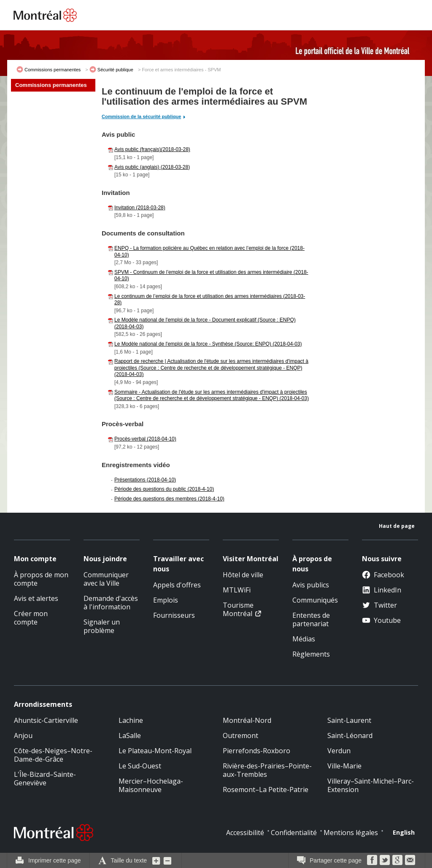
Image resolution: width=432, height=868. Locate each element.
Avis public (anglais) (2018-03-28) (152, 167)
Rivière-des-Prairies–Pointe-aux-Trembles (267, 770)
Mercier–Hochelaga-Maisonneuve (151, 785)
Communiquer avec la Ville (106, 579)
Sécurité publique (115, 70)
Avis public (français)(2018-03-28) (152, 149)
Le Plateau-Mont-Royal (155, 751)
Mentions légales (351, 833)
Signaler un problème (102, 626)
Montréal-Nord (247, 720)
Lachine (131, 720)
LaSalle (130, 736)
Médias (304, 639)
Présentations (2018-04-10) (145, 480)
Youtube (381, 620)
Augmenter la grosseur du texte (157, 860)
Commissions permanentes (53, 70)
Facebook (383, 575)
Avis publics (311, 585)
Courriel (410, 860)
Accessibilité (245, 833)
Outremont (240, 736)
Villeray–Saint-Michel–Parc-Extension (371, 785)
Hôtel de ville (243, 575)
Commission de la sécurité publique (141, 116)
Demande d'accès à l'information (111, 603)
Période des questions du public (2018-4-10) (164, 489)
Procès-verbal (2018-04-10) (145, 439)
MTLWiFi (237, 590)
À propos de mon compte (41, 579)
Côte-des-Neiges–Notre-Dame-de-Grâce (53, 755)
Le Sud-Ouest (140, 766)
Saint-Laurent (349, 720)
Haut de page (397, 526)
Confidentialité (294, 833)
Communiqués (315, 600)
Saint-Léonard (350, 736)
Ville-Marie (344, 766)
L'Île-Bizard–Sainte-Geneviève (45, 779)
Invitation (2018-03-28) (140, 208)
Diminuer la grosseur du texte (167, 860)
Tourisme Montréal (238, 609)
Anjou (23, 736)
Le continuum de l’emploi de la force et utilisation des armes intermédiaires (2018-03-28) (210, 300)
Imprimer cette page (55, 860)
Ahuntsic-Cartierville (46, 720)
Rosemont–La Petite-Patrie (266, 790)
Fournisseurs (174, 615)
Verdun (339, 751)
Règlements (311, 654)
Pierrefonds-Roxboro (256, 751)
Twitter (379, 605)
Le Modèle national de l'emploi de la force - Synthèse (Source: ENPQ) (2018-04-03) (208, 344)
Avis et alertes (36, 598)
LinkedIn (382, 590)
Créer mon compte (31, 618)
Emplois (166, 600)
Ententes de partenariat (311, 619)
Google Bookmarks (397, 860)
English (404, 832)
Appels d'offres (177, 585)
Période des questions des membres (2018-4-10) (169, 499)
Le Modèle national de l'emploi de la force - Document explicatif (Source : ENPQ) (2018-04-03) (205, 323)
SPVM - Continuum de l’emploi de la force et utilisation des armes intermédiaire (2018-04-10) (211, 276)
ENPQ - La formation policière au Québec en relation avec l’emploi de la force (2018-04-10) (209, 251)
